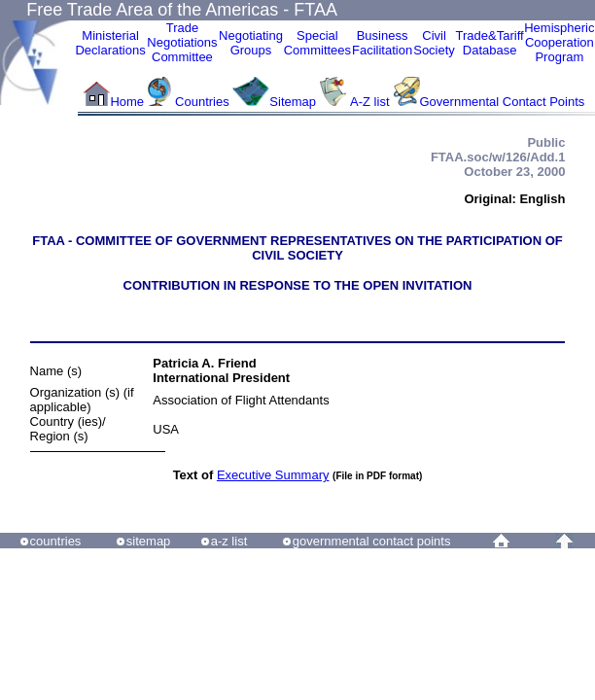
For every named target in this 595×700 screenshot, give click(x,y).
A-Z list (369, 102)
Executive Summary (273, 475)
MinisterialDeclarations (110, 43)
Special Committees (317, 43)
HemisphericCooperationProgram (559, 42)
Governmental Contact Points (503, 102)
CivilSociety (434, 43)
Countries (204, 102)
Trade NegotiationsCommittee (182, 42)
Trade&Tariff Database (490, 43)
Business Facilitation (382, 43)
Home (127, 102)
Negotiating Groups (251, 43)
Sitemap (293, 102)
